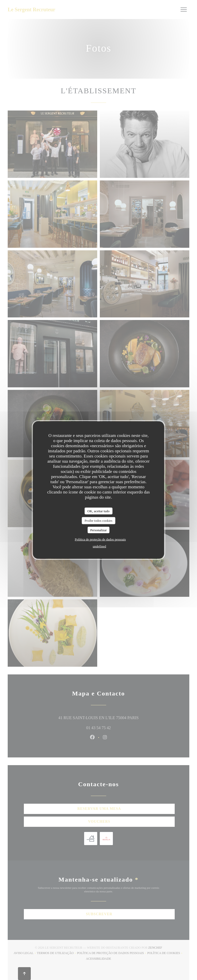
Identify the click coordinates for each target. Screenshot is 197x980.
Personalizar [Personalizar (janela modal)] (98, 530)
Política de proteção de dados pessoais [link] (100, 539)
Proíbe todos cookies (98, 521)
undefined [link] (100, 546)
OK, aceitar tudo (98, 511)
